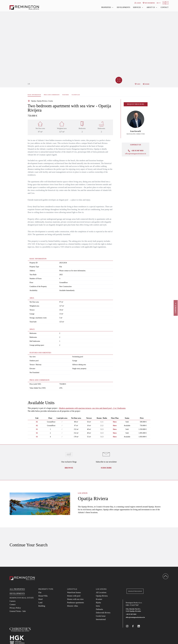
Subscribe (106, 468)
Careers (13, 601)
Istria (98, 606)
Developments (123, 7)
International (101, 619)
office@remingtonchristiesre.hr (136, 154)
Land (40, 603)
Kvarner (99, 599)
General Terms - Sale (18, 611)
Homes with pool (74, 596)
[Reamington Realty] (22, 578)
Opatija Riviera (102, 596)
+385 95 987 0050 (131, 614)
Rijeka (98, 603)
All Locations (101, 592)
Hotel (41, 599)
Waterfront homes (74, 592)
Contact (165, 7)
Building (42, 606)
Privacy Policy (15, 608)
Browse (69, 468)
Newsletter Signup (135, 591)
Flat (40, 592)
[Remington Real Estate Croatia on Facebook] (133, 626)
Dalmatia (99, 609)
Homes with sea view (75, 599)
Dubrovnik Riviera (103, 613)
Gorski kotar (101, 616)
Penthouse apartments (76, 603)
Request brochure (136, 104)
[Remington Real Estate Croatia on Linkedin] (139, 626)
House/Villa (43, 596)
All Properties (17, 589)
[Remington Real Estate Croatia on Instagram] (127, 626)
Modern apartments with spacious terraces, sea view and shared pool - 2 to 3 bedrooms (92, 408)
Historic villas (73, 606)
